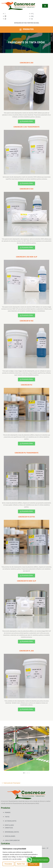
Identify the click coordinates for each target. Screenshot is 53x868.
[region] (21, 857)
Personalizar (8, 864)
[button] (3, 749)
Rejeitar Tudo (21, 864)
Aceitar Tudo (34, 864)
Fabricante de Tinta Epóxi (12, 783)
